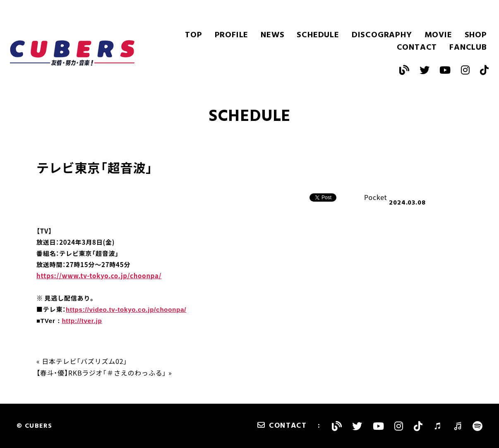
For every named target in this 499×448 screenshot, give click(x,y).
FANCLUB (468, 48)
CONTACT (417, 48)
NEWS (272, 35)
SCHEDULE (318, 35)
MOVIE (438, 35)
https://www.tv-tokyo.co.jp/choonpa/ (99, 276)
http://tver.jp (82, 321)
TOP (193, 35)
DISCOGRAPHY (382, 35)
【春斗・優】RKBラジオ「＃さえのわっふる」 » (104, 373)
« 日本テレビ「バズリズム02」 (82, 361)
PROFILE (232, 35)
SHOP (476, 35)
